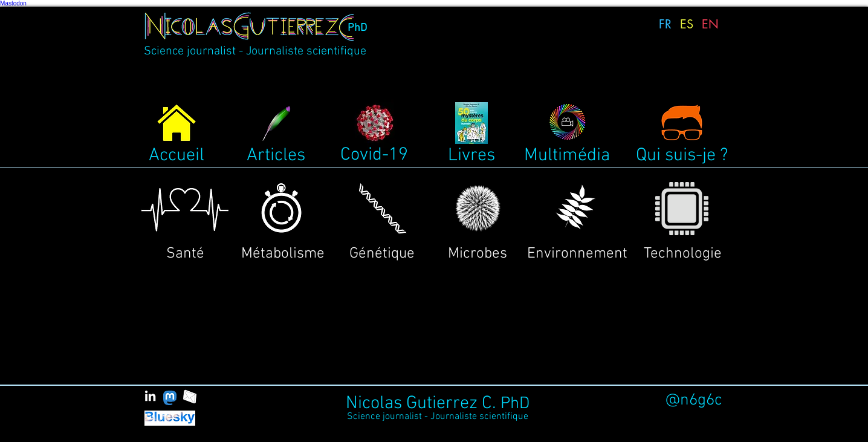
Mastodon (13, 3)
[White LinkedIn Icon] (150, 396)
